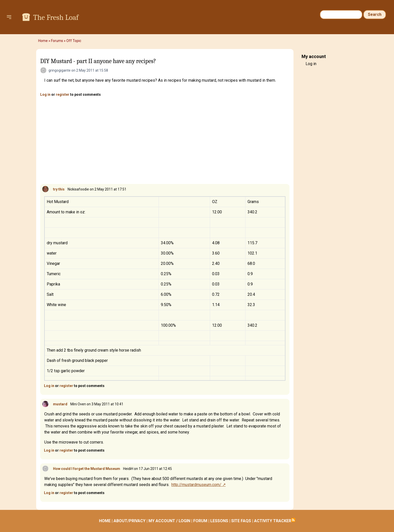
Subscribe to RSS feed (293, 520)
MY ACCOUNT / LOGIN (169, 521)
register (63, 94)
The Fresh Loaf (56, 17)
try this (59, 189)
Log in (45, 94)
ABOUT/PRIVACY (130, 521)
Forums (57, 41)
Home (43, 41)
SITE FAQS (241, 521)
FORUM (200, 521)
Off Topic (74, 41)
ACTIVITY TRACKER (273, 521)
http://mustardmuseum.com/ (196, 485)
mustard (60, 404)
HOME (105, 521)
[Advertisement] (165, 141)
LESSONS (219, 521)
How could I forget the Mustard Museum (87, 469)
